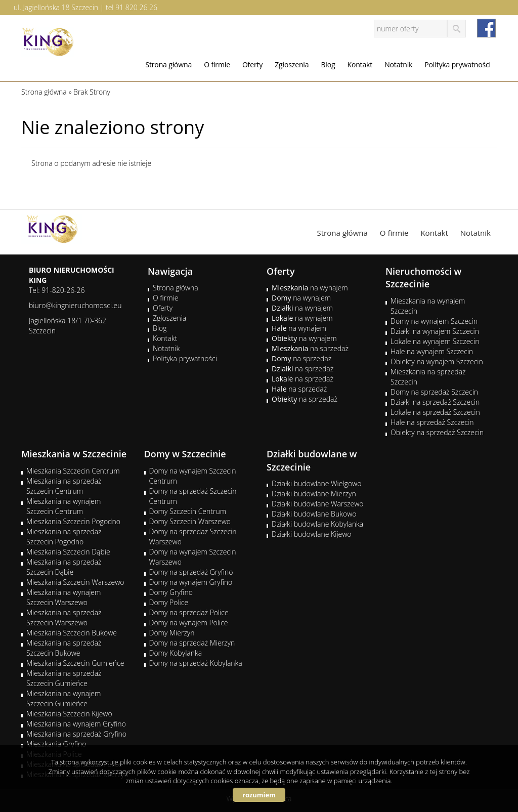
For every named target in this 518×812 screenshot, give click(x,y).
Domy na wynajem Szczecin (434, 321)
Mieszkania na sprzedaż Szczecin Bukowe (64, 648)
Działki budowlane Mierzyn (314, 494)
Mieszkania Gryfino (56, 744)
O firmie (217, 65)
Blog (328, 65)
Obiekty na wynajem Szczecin (437, 361)
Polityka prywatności (458, 65)
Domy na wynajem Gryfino (191, 582)
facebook (486, 28)
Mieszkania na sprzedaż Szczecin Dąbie (64, 567)
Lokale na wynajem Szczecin (435, 341)
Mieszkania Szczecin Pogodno (73, 521)
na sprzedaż (310, 348)
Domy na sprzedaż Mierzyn (192, 643)
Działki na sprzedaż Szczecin (435, 402)
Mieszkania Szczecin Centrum (73, 471)
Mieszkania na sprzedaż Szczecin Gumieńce (64, 678)
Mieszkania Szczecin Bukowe (72, 633)
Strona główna (168, 65)
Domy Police (169, 602)
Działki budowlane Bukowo (314, 514)
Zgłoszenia (292, 65)
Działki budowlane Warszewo (317, 504)
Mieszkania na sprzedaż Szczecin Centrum (64, 486)
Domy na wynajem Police (189, 623)
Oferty (252, 65)
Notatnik (398, 65)
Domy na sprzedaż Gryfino (191, 572)
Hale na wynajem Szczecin (432, 351)
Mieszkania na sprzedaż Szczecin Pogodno (64, 537)
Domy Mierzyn (172, 633)
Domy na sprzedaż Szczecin (434, 392)
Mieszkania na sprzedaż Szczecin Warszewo (64, 617)
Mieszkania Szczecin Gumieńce (75, 663)
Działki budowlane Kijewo (312, 534)
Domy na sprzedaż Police (189, 612)
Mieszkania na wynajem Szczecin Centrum (63, 506)
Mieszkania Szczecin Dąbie (68, 552)
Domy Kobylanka (176, 653)
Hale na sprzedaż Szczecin (432, 422)
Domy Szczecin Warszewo (190, 521)
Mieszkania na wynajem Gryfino (76, 724)
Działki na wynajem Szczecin (435, 331)
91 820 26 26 (136, 7)
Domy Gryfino (171, 592)
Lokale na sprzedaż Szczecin (435, 412)
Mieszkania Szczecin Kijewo (69, 714)
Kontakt (360, 65)
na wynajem (310, 288)
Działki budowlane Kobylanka (317, 524)
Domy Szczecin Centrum (188, 511)
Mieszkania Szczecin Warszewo (75, 582)
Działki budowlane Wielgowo (316, 483)
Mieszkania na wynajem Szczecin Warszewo (63, 597)
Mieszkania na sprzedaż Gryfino (76, 734)
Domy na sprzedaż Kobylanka (196, 663)
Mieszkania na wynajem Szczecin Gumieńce (63, 698)
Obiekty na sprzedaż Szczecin (437, 432)
